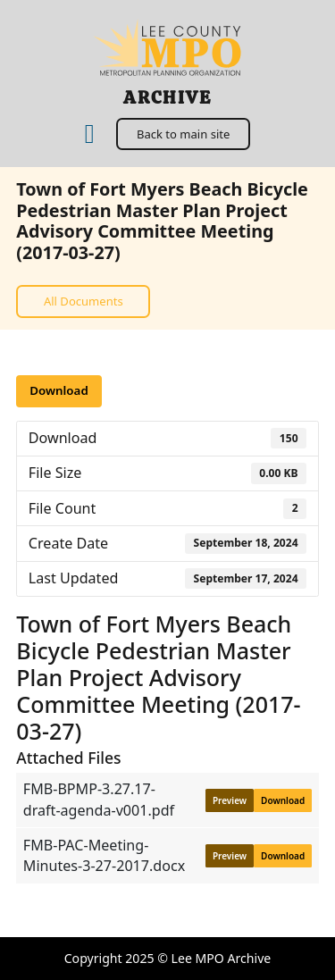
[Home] (90, 134)
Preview (230, 800)
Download (59, 390)
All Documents (84, 301)
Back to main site (183, 134)
